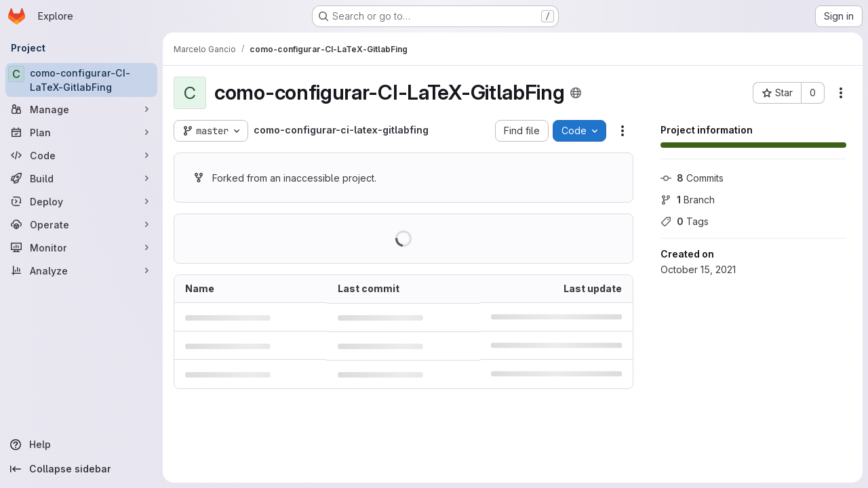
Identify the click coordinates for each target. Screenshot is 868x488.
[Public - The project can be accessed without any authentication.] (576, 93)
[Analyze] (81, 270)
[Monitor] (81, 247)
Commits (692, 178)
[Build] (81, 178)
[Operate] (81, 224)
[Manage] (81, 109)
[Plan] (81, 132)
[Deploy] (81, 201)
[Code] (81, 155)
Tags (685, 221)
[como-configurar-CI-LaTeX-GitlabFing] (81, 80)
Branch (688, 200)
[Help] (81, 445)
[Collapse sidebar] (81, 469)
